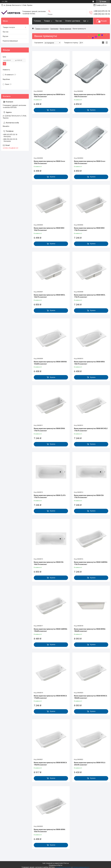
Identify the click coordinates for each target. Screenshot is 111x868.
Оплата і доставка (73, 21)
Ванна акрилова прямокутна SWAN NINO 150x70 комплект (49, 229)
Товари (47, 21)
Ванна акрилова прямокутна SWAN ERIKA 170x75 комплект (49, 430)
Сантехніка (54, 29)
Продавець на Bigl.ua (56, 865)
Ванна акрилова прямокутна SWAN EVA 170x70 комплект (89, 496)
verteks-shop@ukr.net (10, 148)
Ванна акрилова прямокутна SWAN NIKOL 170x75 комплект (90, 296)
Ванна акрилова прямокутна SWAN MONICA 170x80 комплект (50, 697)
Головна (37, 21)
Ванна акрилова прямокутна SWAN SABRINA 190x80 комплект (50, 630)
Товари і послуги (9, 27)
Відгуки (5, 36)
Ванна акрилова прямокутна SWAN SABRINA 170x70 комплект (91, 563)
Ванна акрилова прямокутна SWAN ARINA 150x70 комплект (49, 831)
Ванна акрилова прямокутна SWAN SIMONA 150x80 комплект (50, 363)
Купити (53, 110)
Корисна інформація (10, 41)
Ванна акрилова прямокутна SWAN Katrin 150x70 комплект (49, 96)
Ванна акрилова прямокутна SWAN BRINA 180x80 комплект (90, 630)
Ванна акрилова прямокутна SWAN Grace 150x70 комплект (49, 162)
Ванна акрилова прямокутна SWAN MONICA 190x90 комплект (50, 764)
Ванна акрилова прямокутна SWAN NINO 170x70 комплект (89, 229)
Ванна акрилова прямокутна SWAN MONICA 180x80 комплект (91, 697)
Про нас (59, 21)
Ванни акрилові (65, 29)
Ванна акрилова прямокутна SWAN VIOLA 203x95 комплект (90, 764)
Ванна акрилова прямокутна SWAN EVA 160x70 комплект (49, 563)
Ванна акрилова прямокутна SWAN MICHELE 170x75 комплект (91, 430)
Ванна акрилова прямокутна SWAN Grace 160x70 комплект (90, 162)
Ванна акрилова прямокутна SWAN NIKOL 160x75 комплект (49, 296)
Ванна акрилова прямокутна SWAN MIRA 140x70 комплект (89, 363)
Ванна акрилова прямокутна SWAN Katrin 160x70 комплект (90, 96)
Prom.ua (66, 863)
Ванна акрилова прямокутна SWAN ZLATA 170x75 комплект (50, 496)
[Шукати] (49, 11)
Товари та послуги (42, 29)
